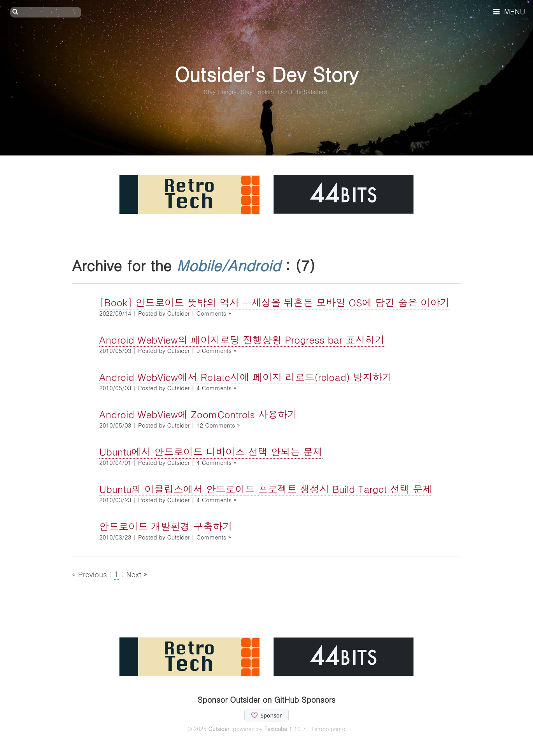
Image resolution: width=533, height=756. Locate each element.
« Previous (91, 574)
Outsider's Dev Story (266, 74)
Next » (137, 574)
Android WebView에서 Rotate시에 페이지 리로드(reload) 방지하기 (246, 377)
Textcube (276, 729)
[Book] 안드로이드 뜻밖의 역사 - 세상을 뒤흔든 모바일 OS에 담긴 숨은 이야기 (274, 302)
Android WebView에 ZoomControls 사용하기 (198, 414)
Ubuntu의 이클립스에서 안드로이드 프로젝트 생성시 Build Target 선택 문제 (266, 489)
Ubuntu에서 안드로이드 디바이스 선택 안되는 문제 (211, 451)
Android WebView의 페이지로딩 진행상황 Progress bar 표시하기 (242, 340)
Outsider (219, 729)
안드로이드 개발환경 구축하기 (166, 526)
